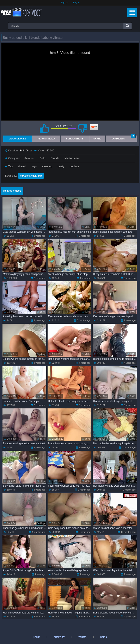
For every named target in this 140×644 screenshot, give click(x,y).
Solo (43, 158)
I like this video (44, 128)
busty (61, 166)
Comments (124, 138)
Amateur (29, 158)
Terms (82, 637)
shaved (22, 166)
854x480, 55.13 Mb (31, 176)
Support (59, 637)
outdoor (74, 166)
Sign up (64, 2)
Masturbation (72, 158)
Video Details (18, 139)
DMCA (104, 637)
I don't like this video (83, 128)
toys (34, 166)
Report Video (46, 139)
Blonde (55, 158)
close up (47, 166)
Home (36, 637)
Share (97, 139)
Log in (76, 2)
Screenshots (75, 139)
